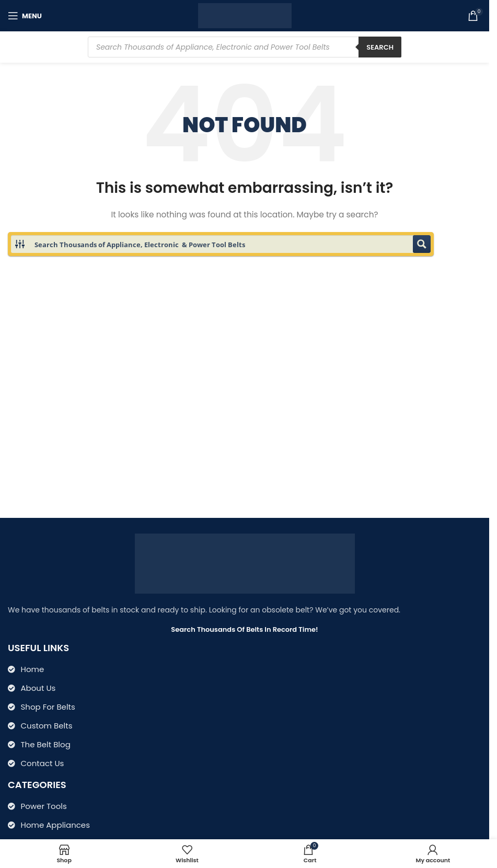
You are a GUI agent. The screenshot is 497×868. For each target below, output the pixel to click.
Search (380, 47)
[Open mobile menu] (25, 16)
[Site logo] (245, 15)
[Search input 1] (221, 244)
